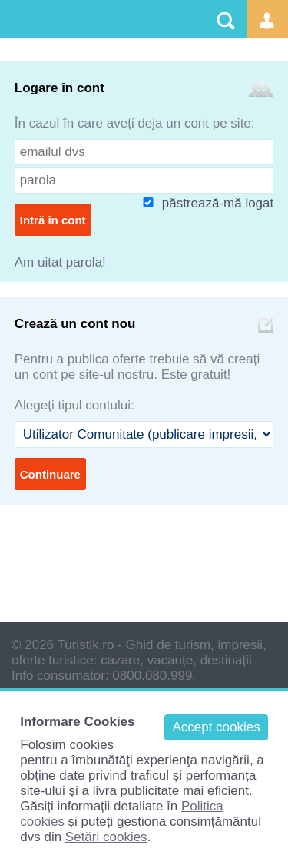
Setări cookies (106, 837)
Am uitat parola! (60, 262)
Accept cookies (216, 727)
